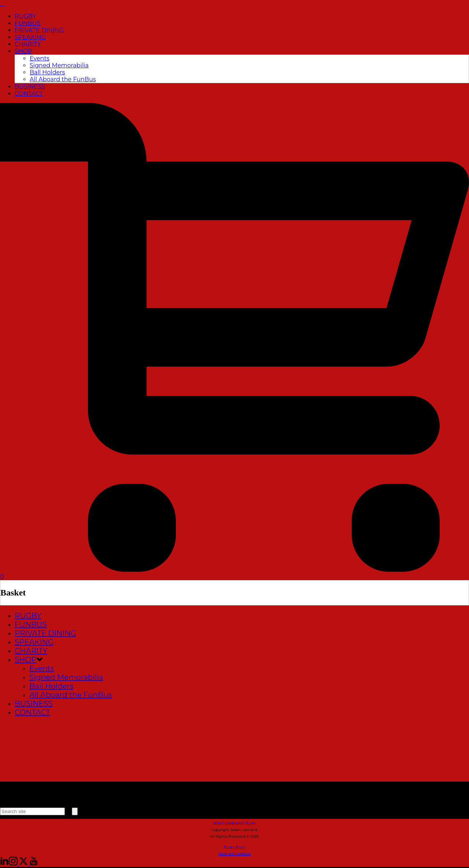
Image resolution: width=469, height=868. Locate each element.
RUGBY (25, 16)
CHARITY (28, 44)
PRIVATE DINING (39, 30)
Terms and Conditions (234, 854)
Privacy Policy (235, 847)
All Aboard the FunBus (63, 79)
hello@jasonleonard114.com (235, 823)
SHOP (23, 51)
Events (40, 58)
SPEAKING (30, 37)
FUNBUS (27, 23)
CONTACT (29, 94)
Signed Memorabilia (59, 65)
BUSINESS (30, 87)
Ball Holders (47, 72)
